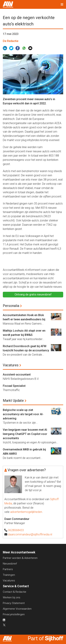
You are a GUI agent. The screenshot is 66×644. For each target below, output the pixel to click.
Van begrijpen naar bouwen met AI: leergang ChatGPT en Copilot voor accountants (25, 434)
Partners (8, 569)
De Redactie (11, 41)
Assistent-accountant (17, 375)
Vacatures (11, 365)
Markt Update (13, 401)
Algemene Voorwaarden (17, 609)
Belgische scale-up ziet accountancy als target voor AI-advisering (23, 414)
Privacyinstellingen (14, 614)
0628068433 (16, 530)
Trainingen (9, 575)
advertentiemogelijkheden (26, 512)
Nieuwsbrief (10, 564)
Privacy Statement (14, 603)
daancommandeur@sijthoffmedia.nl (30, 534)
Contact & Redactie (15, 592)
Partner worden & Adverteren (20, 558)
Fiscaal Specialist (14, 386)
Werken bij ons (12, 597)
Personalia (11, 306)
